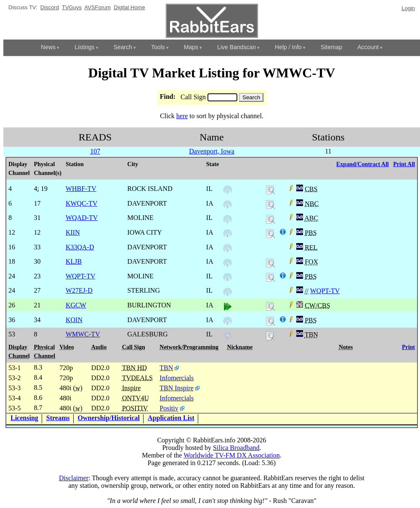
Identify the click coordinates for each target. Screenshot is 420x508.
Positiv (169, 408)
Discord (50, 7)
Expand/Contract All (363, 164)
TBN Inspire (176, 388)
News (48, 47)
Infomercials (177, 378)
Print (408, 347)
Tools (158, 47)
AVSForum (97, 7)
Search (123, 47)
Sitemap (331, 47)
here (182, 116)
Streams (58, 418)
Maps (191, 47)
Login (408, 8)
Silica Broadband (236, 448)
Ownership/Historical (109, 418)
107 (95, 151)
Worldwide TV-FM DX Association (232, 455)
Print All (404, 164)
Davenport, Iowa (212, 151)
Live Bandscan (237, 47)
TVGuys (72, 7)
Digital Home (129, 7)
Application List (171, 418)
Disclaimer (74, 478)
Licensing (24, 418)
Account (368, 47)
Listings (84, 47)
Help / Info (288, 47)
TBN (166, 368)
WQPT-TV (325, 291)
